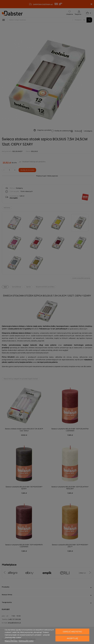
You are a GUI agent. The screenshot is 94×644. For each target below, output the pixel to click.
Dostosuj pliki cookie (26, 641)
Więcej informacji (11, 641)
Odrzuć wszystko (72, 632)
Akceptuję (72, 638)
